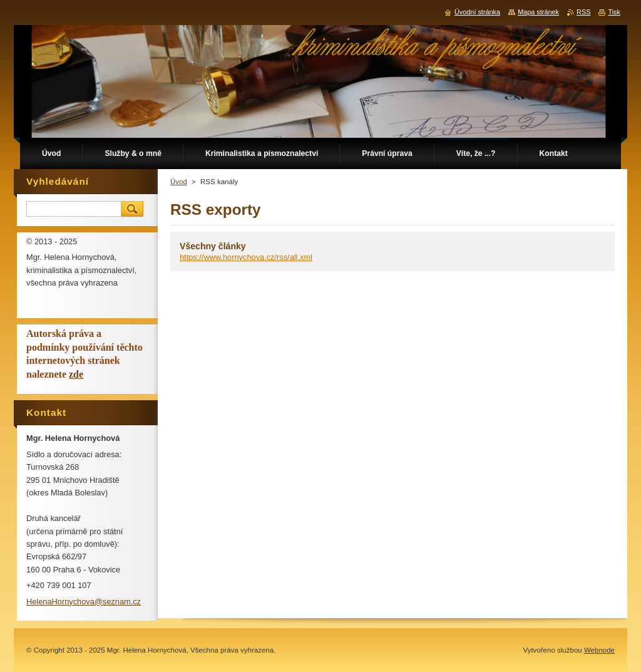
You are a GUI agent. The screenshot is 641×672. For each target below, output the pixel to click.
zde (76, 374)
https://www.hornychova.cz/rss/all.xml (246, 257)
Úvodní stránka (477, 12)
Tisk (614, 12)
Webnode (599, 650)
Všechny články (213, 246)
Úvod (179, 182)
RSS (583, 12)
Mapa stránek (538, 12)
